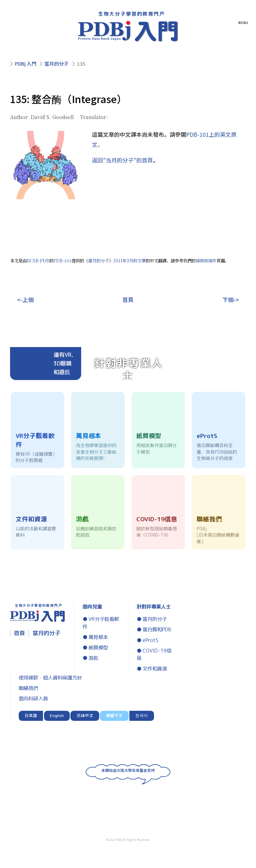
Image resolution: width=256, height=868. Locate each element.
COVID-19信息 (154, 655)
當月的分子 (57, 64)
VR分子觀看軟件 (101, 623)
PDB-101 (62, 261)
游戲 (93, 658)
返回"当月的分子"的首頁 (122, 160)
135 (81, 64)
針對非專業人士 (154, 607)
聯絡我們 (28, 688)
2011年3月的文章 (129, 261)
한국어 (142, 716)
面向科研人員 (33, 699)
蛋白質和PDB (157, 630)
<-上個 (25, 300)
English (57, 716)
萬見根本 (98, 637)
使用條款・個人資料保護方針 (50, 678)
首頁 (128, 300)
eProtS (151, 640)
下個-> (231, 300)
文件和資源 (155, 669)
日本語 (31, 716)
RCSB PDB (38, 261)
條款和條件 (206, 261)
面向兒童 (92, 607)
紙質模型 (98, 648)
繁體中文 (114, 716)
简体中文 (85, 716)
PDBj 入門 (26, 64)
